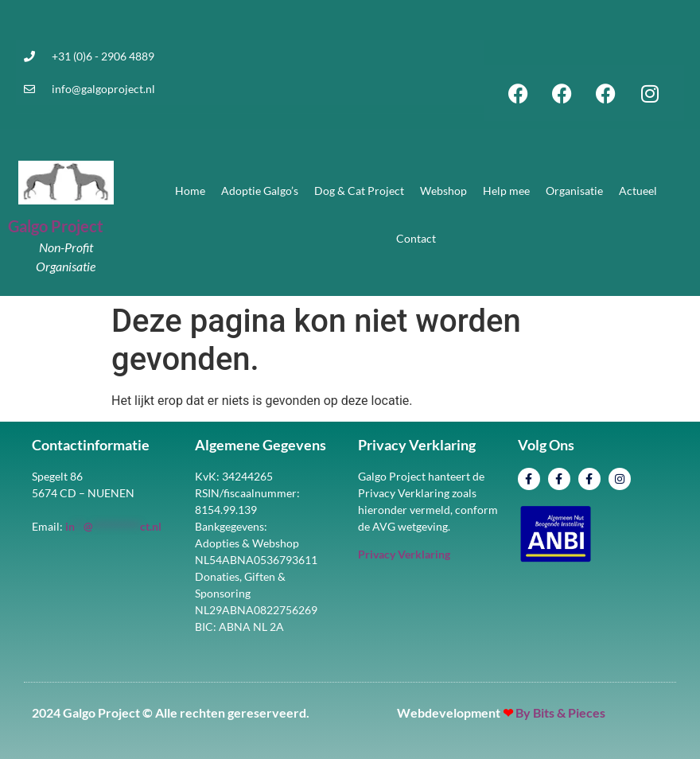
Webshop (443, 191)
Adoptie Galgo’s (260, 191)
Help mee (506, 191)
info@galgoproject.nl (103, 89)
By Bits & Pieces (560, 712)
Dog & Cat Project (359, 191)
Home (190, 191)
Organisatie (574, 191)
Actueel (638, 191)
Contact (416, 238)
